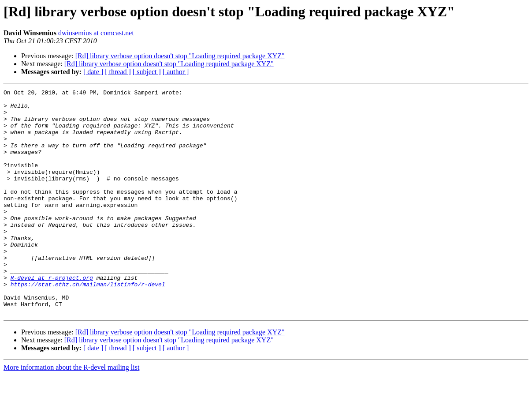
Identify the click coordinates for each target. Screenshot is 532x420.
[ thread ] (118, 72)
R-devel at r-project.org (52, 316)
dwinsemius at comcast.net (96, 33)
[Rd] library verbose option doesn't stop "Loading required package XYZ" (180, 56)
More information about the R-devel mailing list (71, 412)
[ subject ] (147, 72)
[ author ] (176, 72)
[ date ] (93, 72)
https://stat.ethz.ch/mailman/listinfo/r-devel (88, 324)
